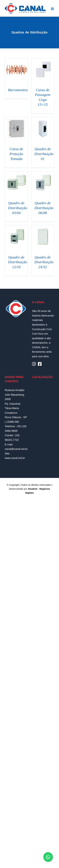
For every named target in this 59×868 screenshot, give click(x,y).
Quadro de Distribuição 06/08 (44, 208)
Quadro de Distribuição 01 (44, 154)
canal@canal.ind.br (16, 449)
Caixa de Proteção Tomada (16, 154)
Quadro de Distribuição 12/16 (18, 262)
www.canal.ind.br (15, 458)
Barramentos (18, 90)
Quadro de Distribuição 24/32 (44, 262)
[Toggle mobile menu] (53, 9)
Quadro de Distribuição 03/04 (18, 208)
